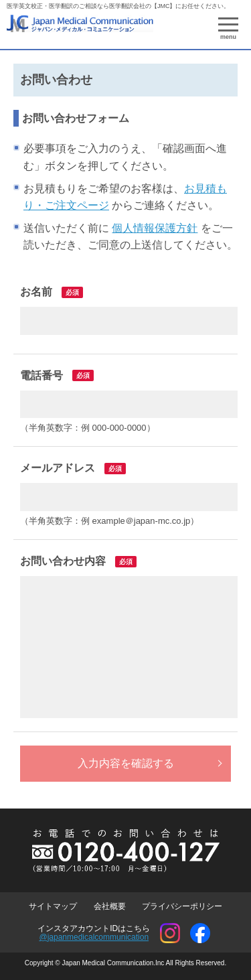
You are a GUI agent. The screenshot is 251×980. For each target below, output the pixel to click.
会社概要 (110, 906)
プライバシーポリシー (182, 906)
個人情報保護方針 (155, 228)
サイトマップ (53, 906)
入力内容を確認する (126, 763)
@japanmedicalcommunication (94, 937)
